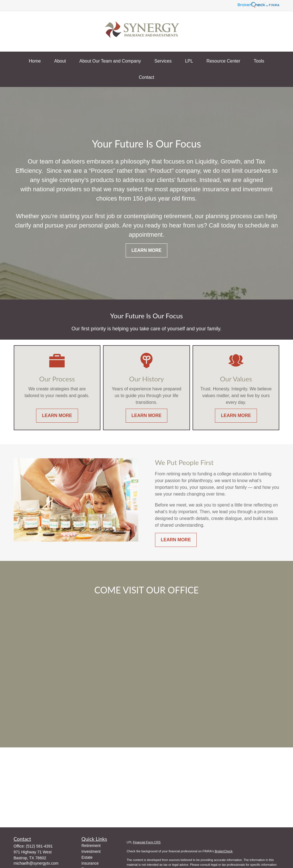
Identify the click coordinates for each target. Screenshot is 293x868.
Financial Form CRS (147, 842)
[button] (35, 61)
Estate (87, 857)
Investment (91, 851)
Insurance (90, 863)
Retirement (91, 846)
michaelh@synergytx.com (36, 863)
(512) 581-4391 (39, 846)
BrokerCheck (224, 851)
